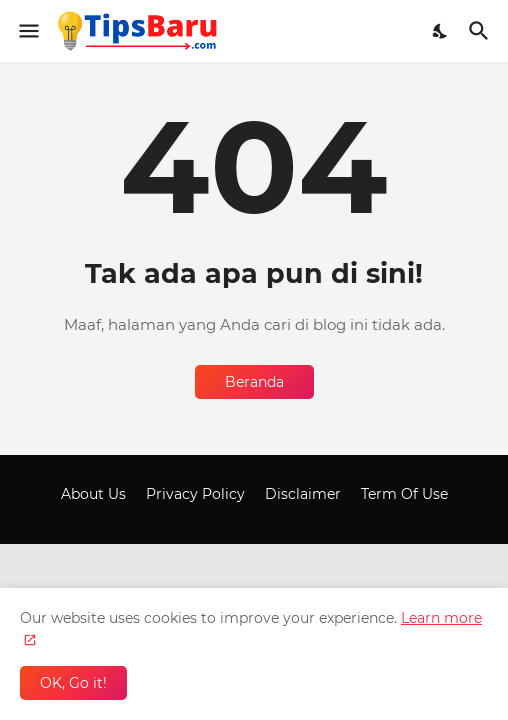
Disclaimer (303, 494)
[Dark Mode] (441, 31)
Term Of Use (404, 494)
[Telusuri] (481, 31)
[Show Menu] (27, 31)
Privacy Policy (195, 494)
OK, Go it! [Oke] (73, 683)
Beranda (254, 382)
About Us (93, 494)
